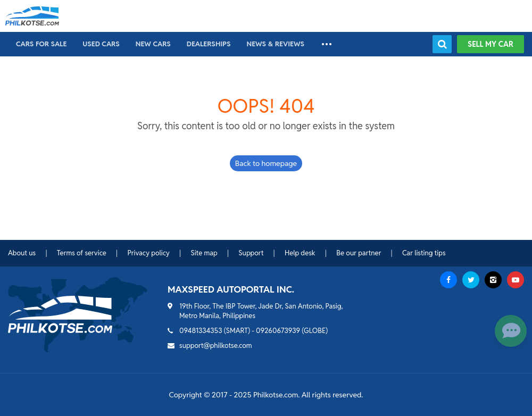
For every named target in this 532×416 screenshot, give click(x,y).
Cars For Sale (41, 44)
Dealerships (209, 44)
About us (22, 253)
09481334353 (201, 331)
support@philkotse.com (216, 346)
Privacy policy (148, 253)
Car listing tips (424, 253)
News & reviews (275, 44)
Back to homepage (266, 163)
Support (251, 253)
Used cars (101, 44)
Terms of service (82, 253)
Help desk (300, 253)
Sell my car (491, 44)
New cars (153, 44)
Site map (204, 253)
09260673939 (278, 331)
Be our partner (359, 253)
